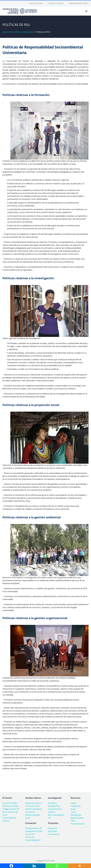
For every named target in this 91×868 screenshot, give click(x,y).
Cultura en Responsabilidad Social (33, 815)
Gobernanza (8, 32)
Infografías (76, 806)
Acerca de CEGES (10, 803)
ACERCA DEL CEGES (36, 3)
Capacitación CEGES (34, 831)
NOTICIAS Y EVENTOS (56, 3)
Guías (73, 809)
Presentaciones (78, 824)
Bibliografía (76, 815)
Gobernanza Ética (33, 803)
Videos (74, 803)
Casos (73, 812)
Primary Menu (86, 11)
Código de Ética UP (11, 809)
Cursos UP (30, 834)
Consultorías (54, 834)
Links (73, 821)
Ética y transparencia (25, 32)
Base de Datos (77, 818)
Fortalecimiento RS (34, 828)
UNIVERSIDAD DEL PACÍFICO (79, 3)
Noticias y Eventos (11, 806)
